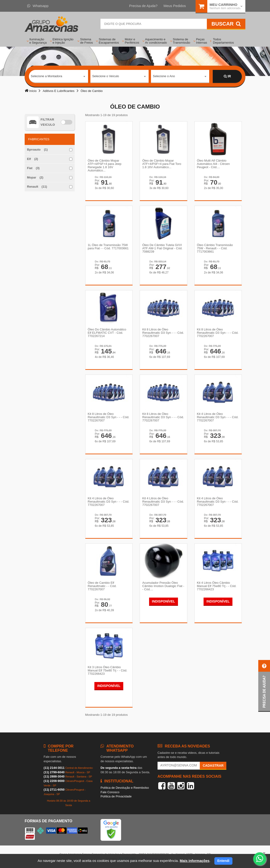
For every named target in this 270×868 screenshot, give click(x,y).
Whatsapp (38, 6)
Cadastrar (213, 766)
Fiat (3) (33, 168)
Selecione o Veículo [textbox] (106, 76)
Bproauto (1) (37, 150)
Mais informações (195, 861)
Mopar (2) (35, 177)
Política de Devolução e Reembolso (125, 788)
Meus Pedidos (175, 6)
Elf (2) (33, 159)
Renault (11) (37, 187)
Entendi (223, 861)
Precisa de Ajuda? (143, 6)
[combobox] (58, 76)
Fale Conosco (110, 792)
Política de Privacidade (116, 796)
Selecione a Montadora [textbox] (46, 76)
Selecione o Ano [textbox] (164, 76)
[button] (264, 686)
